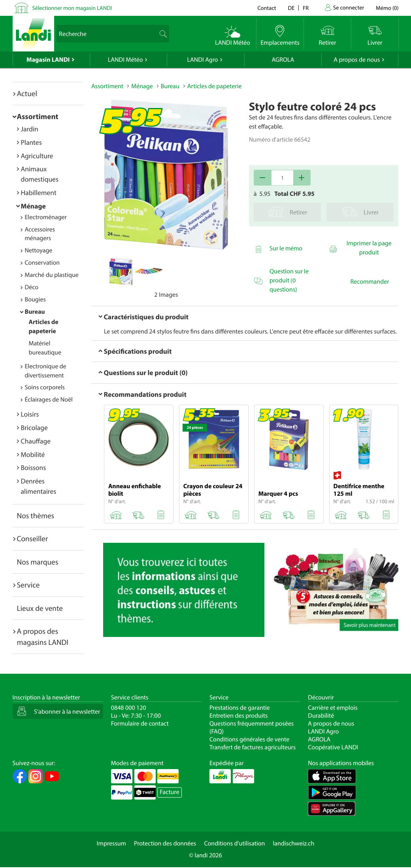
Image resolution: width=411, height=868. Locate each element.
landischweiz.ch (294, 843)
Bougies (35, 299)
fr (306, 8)
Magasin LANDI (48, 60)
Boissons (34, 467)
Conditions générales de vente (249, 739)
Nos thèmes (36, 515)
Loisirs (30, 414)
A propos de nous (357, 60)
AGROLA (283, 60)
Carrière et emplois (333, 708)
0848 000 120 (129, 708)
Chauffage (36, 441)
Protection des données (165, 843)
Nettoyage (39, 250)
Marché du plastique (52, 275)
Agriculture (37, 156)
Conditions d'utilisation (234, 843)
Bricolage (34, 427)
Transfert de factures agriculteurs (253, 747)
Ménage (33, 206)
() (387, 8)
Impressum (111, 843)
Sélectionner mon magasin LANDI (72, 8)
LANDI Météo (125, 60)
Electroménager (46, 217)
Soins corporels (45, 387)
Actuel (27, 93)
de (291, 8)
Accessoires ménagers (40, 234)
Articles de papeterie (215, 86)
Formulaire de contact (140, 724)
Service (28, 585)
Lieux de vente (40, 608)
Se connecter (349, 7)
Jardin (30, 129)
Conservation (42, 263)
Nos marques (38, 562)
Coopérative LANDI (333, 747)
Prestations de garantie (240, 708)
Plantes (31, 142)
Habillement (39, 192)
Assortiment (38, 116)
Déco (32, 287)
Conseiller (33, 538)
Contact (267, 8)
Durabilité (321, 716)
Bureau (35, 312)
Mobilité (33, 454)
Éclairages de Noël (49, 400)
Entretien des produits (238, 716)
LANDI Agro (202, 60)
